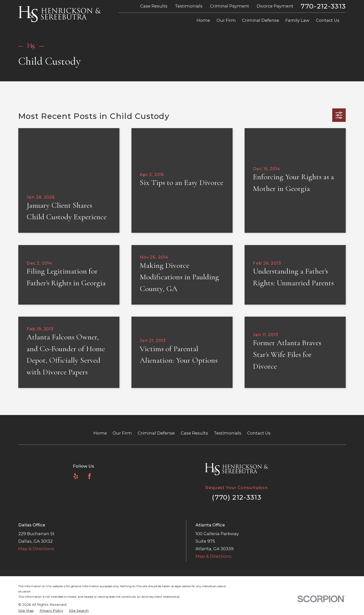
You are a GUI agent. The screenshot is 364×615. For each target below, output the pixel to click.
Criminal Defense (156, 433)
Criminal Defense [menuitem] (261, 20)
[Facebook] (89, 476)
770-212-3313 (323, 6)
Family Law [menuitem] (297, 20)
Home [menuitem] (203, 20)
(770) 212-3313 (237, 497)
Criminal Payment (230, 6)
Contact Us (259, 433)
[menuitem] (26, 611)
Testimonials (189, 6)
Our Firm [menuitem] (226, 20)
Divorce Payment (275, 6)
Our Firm (122, 433)
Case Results (154, 6)
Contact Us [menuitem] (328, 20)
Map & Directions (36, 549)
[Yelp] (76, 476)
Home (100, 433)
